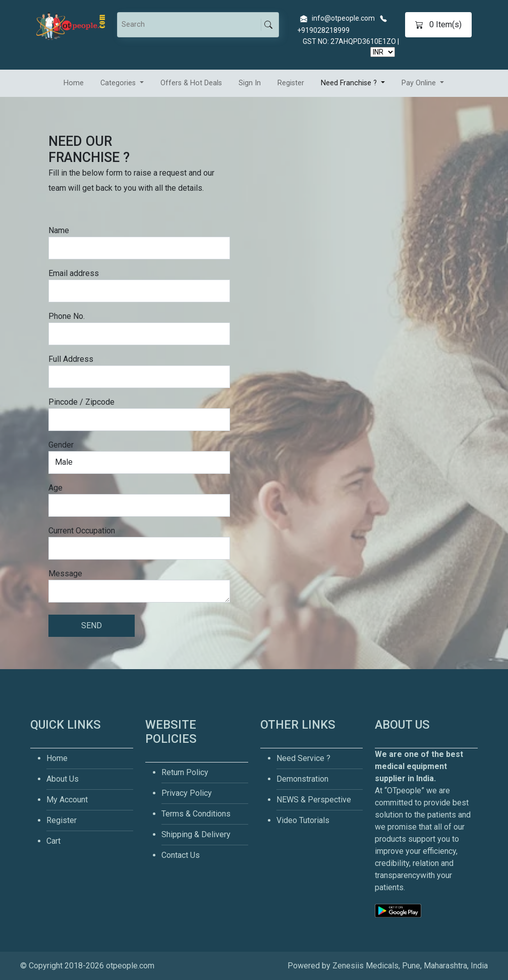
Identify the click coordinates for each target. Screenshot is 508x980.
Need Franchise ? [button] (350, 83)
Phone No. (67, 316)
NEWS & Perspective (314, 800)
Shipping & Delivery (196, 834)
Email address (74, 273)
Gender (61, 445)
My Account (67, 800)
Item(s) (438, 25)
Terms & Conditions (196, 814)
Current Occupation (82, 531)
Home (74, 83)
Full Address (71, 359)
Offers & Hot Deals (191, 83)
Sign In (250, 83)
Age (55, 488)
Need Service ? (303, 758)
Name (59, 230)
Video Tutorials (303, 820)
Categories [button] (119, 83)
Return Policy (185, 772)
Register (291, 83)
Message (65, 574)
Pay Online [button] (420, 83)
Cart (53, 841)
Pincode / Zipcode (81, 402)
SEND (92, 625)
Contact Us (181, 855)
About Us (63, 779)
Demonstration (302, 779)
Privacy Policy (187, 793)
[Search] (191, 25)
